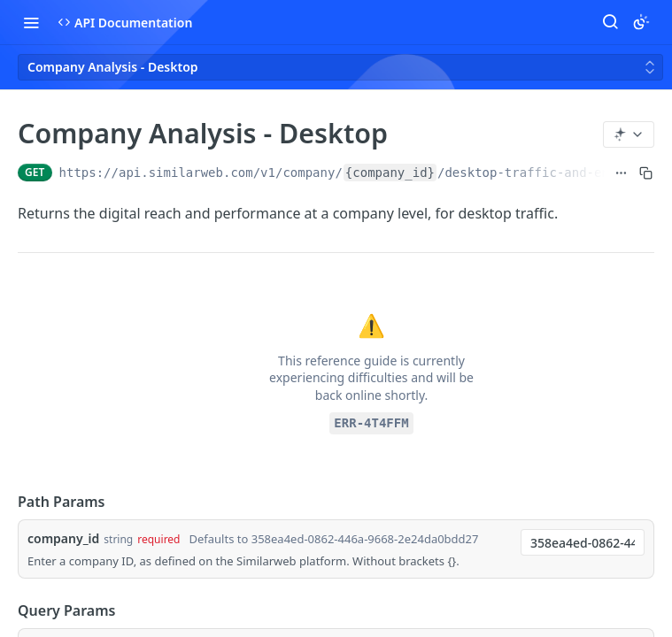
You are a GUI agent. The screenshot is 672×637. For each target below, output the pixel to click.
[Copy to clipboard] (646, 173)
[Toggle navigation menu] (31, 22)
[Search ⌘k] (610, 22)
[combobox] (583, 542)
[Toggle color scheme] (641, 22)
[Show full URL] (621, 173)
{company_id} (390, 173)
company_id (63, 538)
